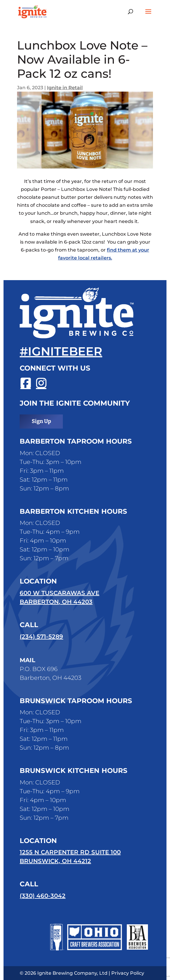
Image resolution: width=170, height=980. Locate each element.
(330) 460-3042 (43, 896)
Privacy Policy (128, 973)
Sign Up (41, 421)
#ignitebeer (61, 351)
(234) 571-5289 (41, 637)
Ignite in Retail (65, 88)
